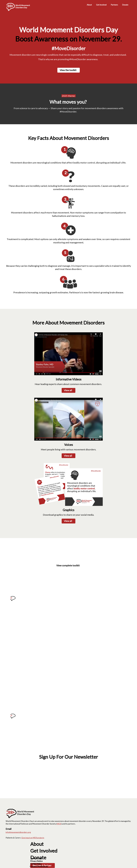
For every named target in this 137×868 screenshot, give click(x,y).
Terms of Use (36, 858)
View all (68, 390)
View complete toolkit (68, 565)
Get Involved (44, 851)
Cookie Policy (36, 864)
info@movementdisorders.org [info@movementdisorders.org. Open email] (18, 832)
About (37, 844)
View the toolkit (68, 70)
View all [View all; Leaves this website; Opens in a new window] (68, 456)
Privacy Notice (36, 861)
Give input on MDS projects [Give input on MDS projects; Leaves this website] (33, 838)
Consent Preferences (39, 866)
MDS (59, 824)
